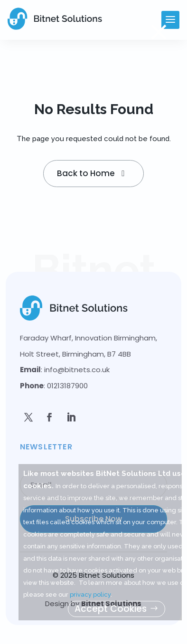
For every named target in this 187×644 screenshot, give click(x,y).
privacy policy (90, 595)
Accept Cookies (111, 609)
